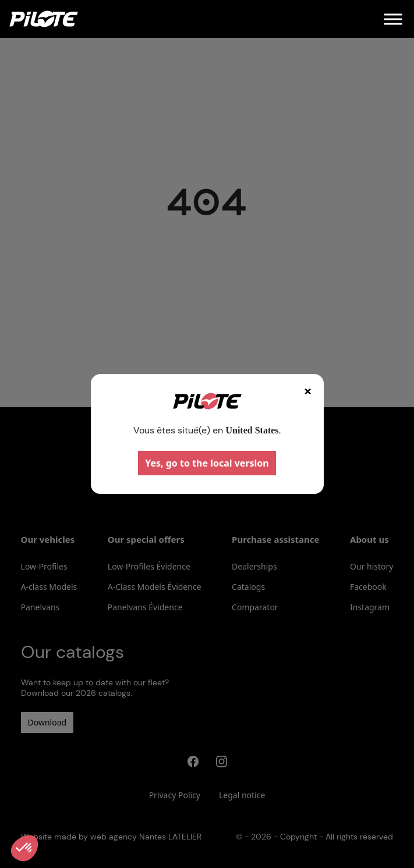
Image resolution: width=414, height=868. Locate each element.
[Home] (44, 19)
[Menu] (393, 19)
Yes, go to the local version (207, 463)
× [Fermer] (308, 391)
